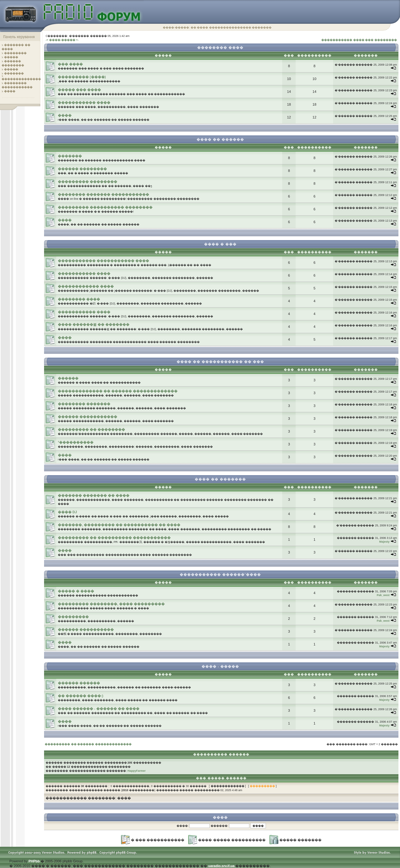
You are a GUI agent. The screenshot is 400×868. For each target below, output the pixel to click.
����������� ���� (84, 103)
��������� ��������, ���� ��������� (111, 604)
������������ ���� (86, 286)
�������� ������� (84, 404)
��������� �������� (87, 182)
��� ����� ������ (221, 778)
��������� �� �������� (91, 429)
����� (11, 57)
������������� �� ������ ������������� (118, 391)
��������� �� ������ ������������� (88, 744)
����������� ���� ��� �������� (359, 40)
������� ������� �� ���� (94, 495)
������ (68, 378)
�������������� (21, 79)
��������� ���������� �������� (105, 207)
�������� (15, 53)
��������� (73, 617)
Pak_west (383, 595)
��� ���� (70, 64)
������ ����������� (87, 417)
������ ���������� (86, 630)
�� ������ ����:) (80, 696)
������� (14, 73)
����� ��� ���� (79, 90)
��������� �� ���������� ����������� (114, 538)
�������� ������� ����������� (103, 194)
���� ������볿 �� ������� (94, 324)
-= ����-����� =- (62, 40)
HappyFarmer (137, 771)
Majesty (384, 542)
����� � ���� (76, 591)
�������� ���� (79, 299)
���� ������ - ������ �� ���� (99, 709)
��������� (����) (82, 77)
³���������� (76, 442)
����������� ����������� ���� (103, 261)
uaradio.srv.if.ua (221, 866)
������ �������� (82, 169)
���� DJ (67, 512)
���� (10, 91)
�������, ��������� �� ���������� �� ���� (119, 525)
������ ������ (79, 683)
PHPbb (34, 861)
